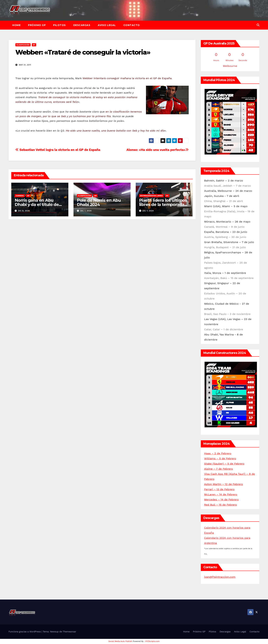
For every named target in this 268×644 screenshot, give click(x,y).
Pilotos (59, 25)
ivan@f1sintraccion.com (220, 577)
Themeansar (69, 632)
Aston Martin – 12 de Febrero (224, 484)
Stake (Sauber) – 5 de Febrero (224, 464)
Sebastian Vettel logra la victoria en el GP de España (58, 150)
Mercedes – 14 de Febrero (222, 500)
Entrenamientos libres (151, 196)
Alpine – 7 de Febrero (219, 469)
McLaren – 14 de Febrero (221, 494)
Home (16, 25)
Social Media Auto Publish (120, 641)
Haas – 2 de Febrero (218, 453)
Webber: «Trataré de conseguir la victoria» (83, 52)
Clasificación (23, 45)
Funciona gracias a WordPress (25, 632)
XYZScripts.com (152, 641)
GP (34, 45)
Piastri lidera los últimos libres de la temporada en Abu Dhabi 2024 (163, 204)
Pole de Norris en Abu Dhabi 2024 (99, 202)
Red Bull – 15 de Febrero (221, 505)
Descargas (82, 25)
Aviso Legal (107, 25)
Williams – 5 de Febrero (220, 458)
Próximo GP (37, 25)
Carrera (20, 196)
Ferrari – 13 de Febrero (219, 489)
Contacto (132, 25)
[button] (258, 25)
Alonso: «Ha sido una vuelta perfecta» (158, 150)
